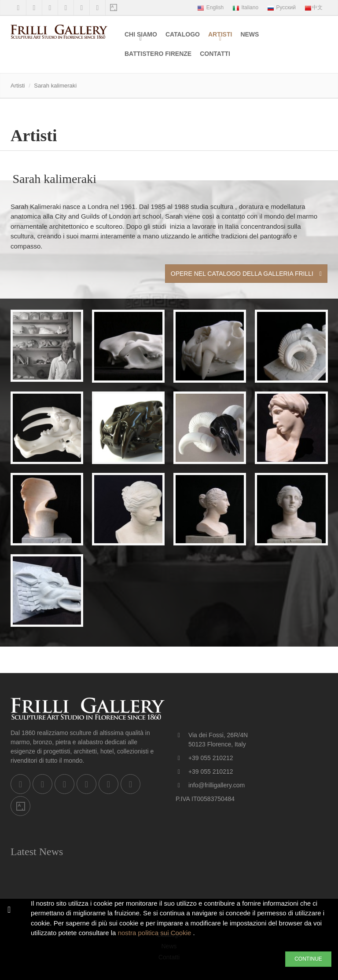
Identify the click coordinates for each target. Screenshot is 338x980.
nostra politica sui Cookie (156, 933)
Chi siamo (141, 34)
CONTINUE (308, 959)
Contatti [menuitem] (215, 54)
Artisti (220, 34)
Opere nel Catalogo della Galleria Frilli (246, 274)
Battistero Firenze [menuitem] (158, 54)
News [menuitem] (250, 34)
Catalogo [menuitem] (183, 34)
